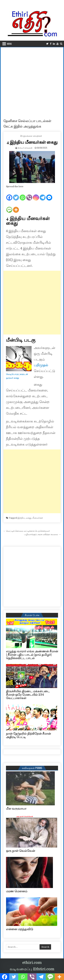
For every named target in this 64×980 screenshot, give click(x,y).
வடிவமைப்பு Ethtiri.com (32, 969)
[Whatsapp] (23, 195)
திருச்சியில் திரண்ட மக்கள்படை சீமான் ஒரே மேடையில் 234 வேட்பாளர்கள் (28, 695)
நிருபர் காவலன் (25, 148)
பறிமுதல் (41, 365)
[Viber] (29, 195)
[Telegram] (43, 195)
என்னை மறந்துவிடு (20, 929)
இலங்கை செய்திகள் (33, 136)
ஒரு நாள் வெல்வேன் (20, 851)
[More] (16, 207)
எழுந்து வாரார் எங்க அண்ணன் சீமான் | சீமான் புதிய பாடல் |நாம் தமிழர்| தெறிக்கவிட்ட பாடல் (32, 655)
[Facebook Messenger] (49, 195)
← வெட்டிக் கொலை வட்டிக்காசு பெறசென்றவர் (27, 531)
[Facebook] (9, 195)
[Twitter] (16, 195)
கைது (29, 518)
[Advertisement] (32, 81)
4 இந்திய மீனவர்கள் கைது (32, 142)
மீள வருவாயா (16, 809)
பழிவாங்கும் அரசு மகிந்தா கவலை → (42, 534)
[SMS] (9, 207)
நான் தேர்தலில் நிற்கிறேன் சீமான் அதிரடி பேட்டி (28, 735)
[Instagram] (36, 195)
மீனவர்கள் (38, 518)
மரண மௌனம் (17, 891)
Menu (9, 44)
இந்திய (21, 518)
